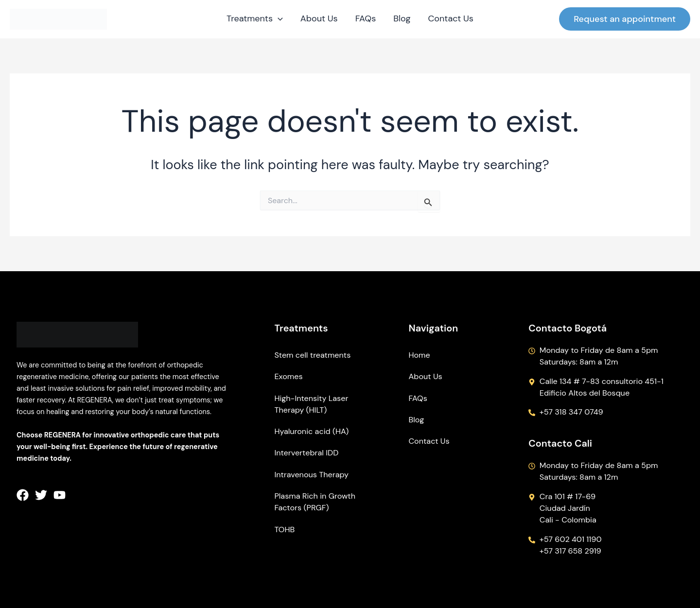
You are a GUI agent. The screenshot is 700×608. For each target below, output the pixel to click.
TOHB (284, 530)
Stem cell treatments (312, 355)
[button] (625, 19)
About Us (426, 376)
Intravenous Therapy (311, 475)
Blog (417, 420)
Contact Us (429, 441)
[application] (278, 19)
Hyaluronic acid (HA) (311, 431)
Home (420, 355)
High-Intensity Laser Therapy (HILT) (311, 404)
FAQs (418, 398)
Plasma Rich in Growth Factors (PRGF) (315, 502)
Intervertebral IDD (306, 453)
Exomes (288, 376)
